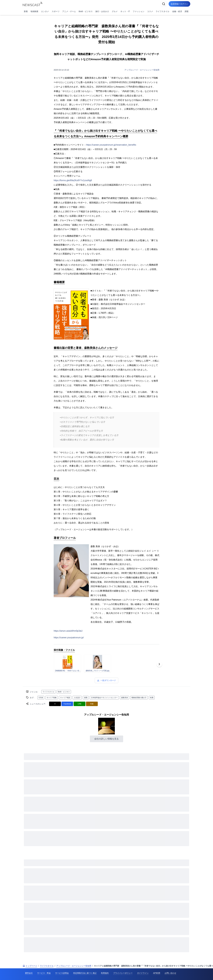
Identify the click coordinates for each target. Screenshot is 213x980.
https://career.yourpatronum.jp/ (69, 638)
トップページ (30, 966)
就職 (86, 698)
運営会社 (29, 973)
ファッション (139, 11)
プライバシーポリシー (123, 973)
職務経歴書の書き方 (139, 698)
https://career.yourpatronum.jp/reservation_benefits (111, 145)
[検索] (164, 4)
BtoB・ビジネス (86, 11)
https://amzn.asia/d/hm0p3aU (68, 631)
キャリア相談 (65, 698)
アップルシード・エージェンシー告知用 (142, 70)
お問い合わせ (170, 973)
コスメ (150, 11)
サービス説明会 (62, 973)
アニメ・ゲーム (69, 11)
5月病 (41, 698)
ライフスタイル (163, 11)
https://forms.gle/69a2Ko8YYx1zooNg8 (73, 180)
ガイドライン (143, 973)
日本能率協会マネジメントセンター (104, 698)
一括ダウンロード (106, 680)
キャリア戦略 (52, 698)
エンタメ (45, 11)
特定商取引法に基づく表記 (85, 973)
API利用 (157, 973)
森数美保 (125, 698)
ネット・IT (125, 11)
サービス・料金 (44, 973)
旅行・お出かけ (102, 11)
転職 (152, 698)
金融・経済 (177, 11)
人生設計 (77, 698)
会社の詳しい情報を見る (106, 739)
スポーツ (56, 11)
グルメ (115, 11)
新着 (26, 11)
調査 (187, 11)
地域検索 (34, 11)
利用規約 (105, 973)
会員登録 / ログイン (179, 4)
